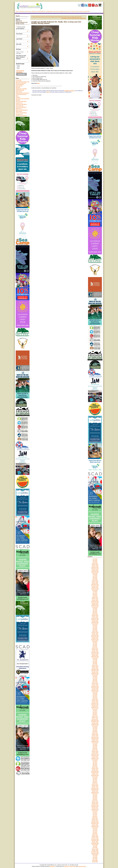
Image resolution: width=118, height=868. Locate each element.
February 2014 (95, 768)
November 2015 (95, 739)
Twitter (86, 5)
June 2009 (95, 847)
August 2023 (95, 607)
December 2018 (95, 686)
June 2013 (95, 780)
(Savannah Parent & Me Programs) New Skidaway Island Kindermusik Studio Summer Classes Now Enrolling (57, 17)
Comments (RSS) (82, 866)
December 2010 (95, 822)
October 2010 (95, 825)
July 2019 (95, 676)
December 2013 (95, 771)
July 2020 (95, 659)
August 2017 (95, 709)
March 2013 (95, 784)
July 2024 (95, 591)
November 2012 (95, 789)
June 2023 (95, 610)
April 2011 (95, 816)
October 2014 (95, 757)
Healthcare (73, 91)
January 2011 (95, 821)
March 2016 (95, 733)
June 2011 (95, 814)
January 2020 (95, 668)
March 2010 (95, 835)
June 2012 (95, 797)
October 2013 (95, 774)
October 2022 (95, 621)
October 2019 (95, 672)
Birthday (22, 49)
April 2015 (95, 748)
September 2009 (95, 843)
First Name (22, 34)
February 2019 (95, 683)
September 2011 (95, 809)
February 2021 (95, 649)
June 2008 (95, 857)
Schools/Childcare (41, 11)
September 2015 (95, 741)
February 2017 (95, 717)
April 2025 (95, 579)
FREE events (28, 11)
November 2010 (95, 823)
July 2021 (95, 642)
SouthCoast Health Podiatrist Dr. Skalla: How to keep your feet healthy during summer (56, 22)
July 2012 (95, 795)
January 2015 (95, 753)
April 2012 (95, 799)
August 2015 (95, 743)
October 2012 (95, 791)
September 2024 (95, 589)
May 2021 (95, 645)
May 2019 (95, 679)
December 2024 (95, 584)
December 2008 (95, 852)
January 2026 (95, 566)
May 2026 (95, 560)
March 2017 (95, 716)
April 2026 (95, 562)
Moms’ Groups (19, 86)
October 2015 (95, 740)
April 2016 (95, 731)
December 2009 (95, 839)
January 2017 (95, 719)
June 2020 (95, 661)
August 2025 (95, 573)
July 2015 (95, 744)
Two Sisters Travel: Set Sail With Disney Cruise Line (73, 18)
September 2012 (95, 792)
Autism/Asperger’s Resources (22, 93)
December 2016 (95, 720)
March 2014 (95, 767)
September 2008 (95, 853)
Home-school (75, 11)
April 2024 (95, 596)
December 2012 (95, 788)
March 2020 (95, 665)
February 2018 (95, 700)
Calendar (34, 11)
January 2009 (95, 850)
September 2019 (95, 673)
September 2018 (95, 690)
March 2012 (95, 801)
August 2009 (95, 845)
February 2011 (95, 819)
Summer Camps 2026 (84, 11)
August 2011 (95, 811)
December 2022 (95, 618)
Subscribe (79, 5)
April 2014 (95, 765)
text (18, 68)
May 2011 (95, 815)
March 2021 (95, 648)
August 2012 (95, 794)
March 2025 (95, 580)
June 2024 (95, 593)
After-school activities (59, 11)
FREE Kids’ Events (20, 90)
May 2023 (95, 611)
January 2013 (95, 787)
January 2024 (95, 600)
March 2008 (95, 860)
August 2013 (95, 777)
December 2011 (95, 805)
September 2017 (95, 707)
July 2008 (95, 856)
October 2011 (95, 808)
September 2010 (95, 826)
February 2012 (95, 802)
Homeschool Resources (21, 94)
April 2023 (95, 613)
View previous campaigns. (20, 71)
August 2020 (95, 658)
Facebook (83, 5)
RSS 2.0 (48, 92)
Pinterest (93, 5)
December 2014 (95, 754)
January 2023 (95, 617)
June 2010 (95, 830)
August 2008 (95, 854)
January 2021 (95, 651)
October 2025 (95, 570)
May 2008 (95, 859)
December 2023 (95, 601)
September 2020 (95, 656)
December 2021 (95, 635)
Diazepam (66, 866)
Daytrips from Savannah (21, 116)
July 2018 (95, 693)
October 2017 (95, 706)
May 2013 (95, 781)
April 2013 (95, 782)
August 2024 (95, 590)
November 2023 (95, 603)
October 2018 (95, 689)
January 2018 (95, 702)
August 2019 (95, 675)
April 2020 (95, 664)
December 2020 (95, 652)
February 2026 (95, 565)
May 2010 (95, 832)
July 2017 (95, 710)
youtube (97, 5)
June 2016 (95, 729)
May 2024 (95, 594)
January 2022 (95, 634)
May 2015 (95, 747)
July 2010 (95, 829)
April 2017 (95, 714)
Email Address (22, 29)
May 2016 (95, 730)
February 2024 (95, 598)
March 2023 (95, 614)
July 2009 (95, 846)
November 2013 (95, 772)
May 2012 (95, 798)
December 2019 (95, 669)
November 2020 (95, 654)
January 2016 (95, 736)
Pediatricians (49, 11)
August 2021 (95, 641)
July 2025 (95, 575)
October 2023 (95, 604)
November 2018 (95, 688)
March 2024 (95, 597)
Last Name (22, 39)
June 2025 (95, 576)
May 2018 (95, 696)
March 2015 (95, 750)
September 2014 (95, 758)
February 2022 (95, 632)
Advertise (22, 11)
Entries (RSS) (73, 866)
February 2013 (95, 785)
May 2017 (95, 713)
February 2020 (95, 666)
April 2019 (95, 681)
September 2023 (95, 606)
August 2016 (95, 726)
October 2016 (95, 723)
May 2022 (95, 628)
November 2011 (95, 806)
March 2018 (95, 699)
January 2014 (95, 770)
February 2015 (95, 751)
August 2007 (95, 862)
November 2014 (95, 756)
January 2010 (95, 837)
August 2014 (95, 760)
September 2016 (95, 724)
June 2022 (95, 627)
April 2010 (95, 833)
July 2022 (95, 625)
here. (38, 83)
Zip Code (22, 44)
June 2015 (95, 746)
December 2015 (95, 737)
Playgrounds (18, 80)
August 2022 (95, 624)
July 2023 (95, 608)
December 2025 (95, 567)
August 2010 (95, 828)
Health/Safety (67, 91)
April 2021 (95, 647)
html (19, 66)
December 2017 (95, 703)
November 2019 (95, 671)
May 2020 (95, 662)
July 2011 (95, 812)
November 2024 (95, 586)
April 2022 (95, 630)
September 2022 (95, 623)
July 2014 (95, 761)
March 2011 (95, 818)
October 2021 (95, 638)
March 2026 (95, 563)
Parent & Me (68, 11)
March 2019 (95, 682)
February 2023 (95, 615)
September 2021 (95, 640)
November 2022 (95, 620)
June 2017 (95, 712)
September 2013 (95, 775)
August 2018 (95, 692)
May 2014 (95, 764)
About (17, 11)
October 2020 (95, 655)
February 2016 (95, 734)
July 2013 (95, 778)
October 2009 (95, 842)
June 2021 (95, 644)
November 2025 (95, 569)
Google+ (90, 5)
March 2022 (95, 631)
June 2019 (95, 678)
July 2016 (95, 727)
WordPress (52, 866)
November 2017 (95, 705)
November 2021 (95, 637)
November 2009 (95, 840)
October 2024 (95, 587)
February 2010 (95, 836)
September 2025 (95, 572)
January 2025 (95, 583)
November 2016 (95, 722)
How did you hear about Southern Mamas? (22, 57)
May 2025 (95, 577)
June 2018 (95, 695)
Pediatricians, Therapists (21, 89)
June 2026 (95, 559)
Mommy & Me (19, 92)
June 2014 (95, 763)
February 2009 (95, 849)
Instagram (100, 5)
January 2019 (95, 685)
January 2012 (95, 804)
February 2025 (95, 582)
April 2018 (95, 698)
